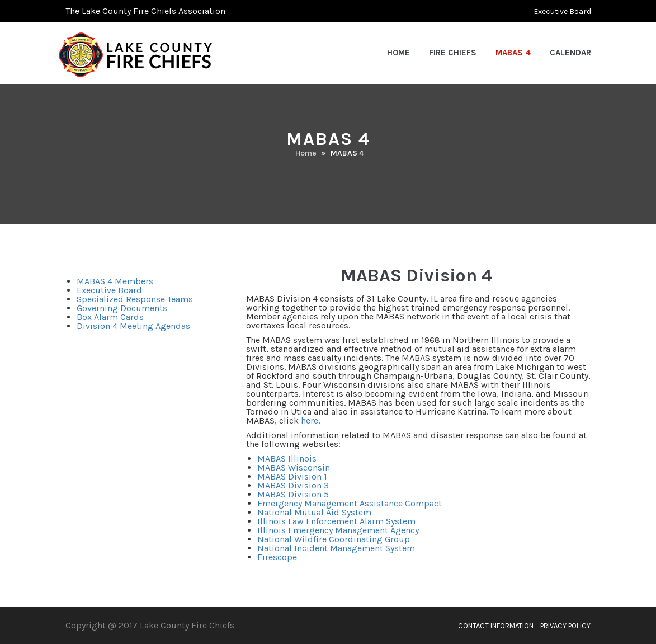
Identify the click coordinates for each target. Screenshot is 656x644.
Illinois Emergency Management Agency (338, 530)
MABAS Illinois (287, 459)
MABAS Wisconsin (294, 467)
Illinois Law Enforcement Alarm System (336, 521)
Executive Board (562, 11)
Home (398, 53)
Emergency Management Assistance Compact (350, 503)
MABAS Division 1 (292, 476)
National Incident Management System (336, 548)
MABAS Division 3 (293, 485)
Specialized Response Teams (135, 299)
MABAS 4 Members (115, 281)
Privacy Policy (565, 626)
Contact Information (496, 626)
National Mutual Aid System (314, 512)
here (310, 420)
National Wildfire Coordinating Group (334, 539)
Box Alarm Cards (110, 317)
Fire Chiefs (453, 53)
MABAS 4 (513, 53)
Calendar (570, 53)
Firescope (277, 557)
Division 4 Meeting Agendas (133, 326)
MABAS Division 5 (293, 494)
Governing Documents (122, 308)
